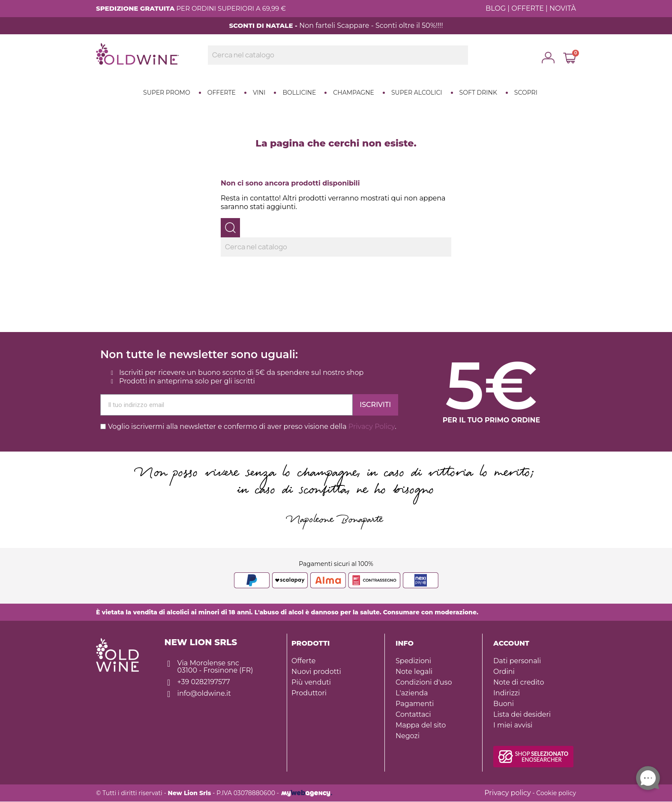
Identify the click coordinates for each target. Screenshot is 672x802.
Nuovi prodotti (316, 672)
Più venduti (311, 682)
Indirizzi (507, 693)
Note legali (414, 672)
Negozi (408, 736)
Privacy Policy (372, 426)
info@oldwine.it (204, 693)
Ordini (504, 672)
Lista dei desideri (522, 714)
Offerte (303, 661)
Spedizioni (413, 661)
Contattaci (413, 714)
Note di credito (519, 682)
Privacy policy (507, 793)
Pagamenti (415, 704)
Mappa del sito (421, 725)
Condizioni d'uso (424, 682)
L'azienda (412, 693)
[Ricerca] (338, 55)
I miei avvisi (513, 725)
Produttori (309, 693)
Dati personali (517, 661)
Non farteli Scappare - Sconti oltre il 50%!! (369, 25)
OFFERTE (528, 8)
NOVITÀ (563, 8)
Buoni (504, 704)
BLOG (496, 8)
